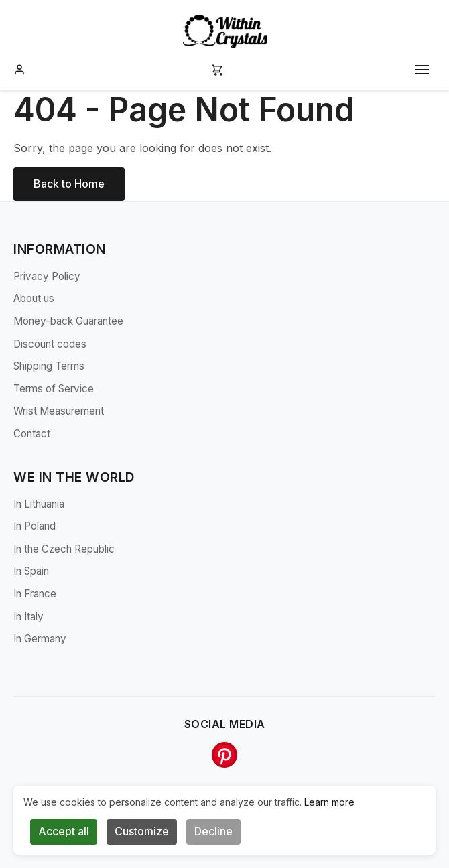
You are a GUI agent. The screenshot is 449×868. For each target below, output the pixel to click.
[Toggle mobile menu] (422, 70)
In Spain (31, 571)
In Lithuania (39, 504)
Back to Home (69, 184)
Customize (142, 831)
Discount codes (50, 344)
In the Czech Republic (64, 549)
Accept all (64, 831)
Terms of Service (54, 389)
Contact (32, 434)
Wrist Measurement (59, 411)
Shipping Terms (49, 366)
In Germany (40, 639)
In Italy (28, 617)
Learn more (329, 802)
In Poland (35, 526)
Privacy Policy (47, 276)
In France (35, 594)
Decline (213, 831)
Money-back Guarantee (68, 321)
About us (34, 298)
